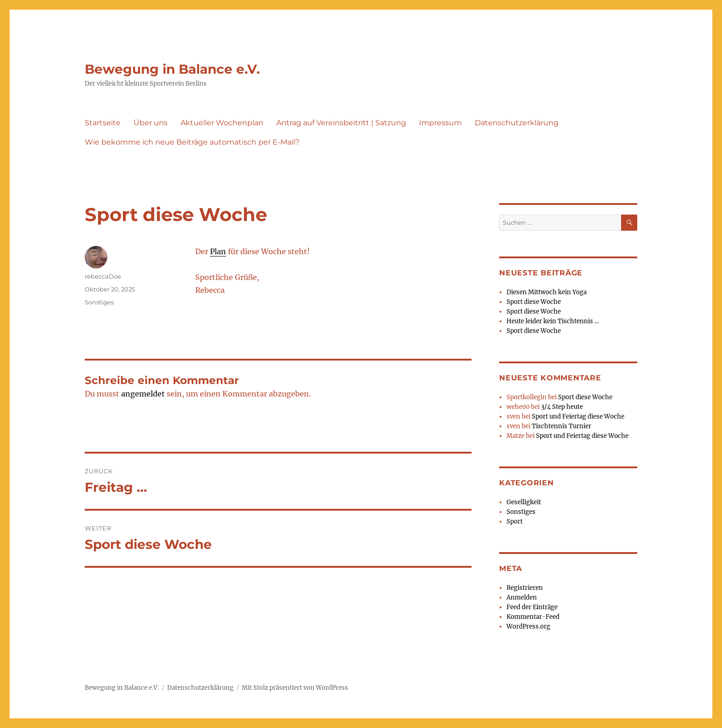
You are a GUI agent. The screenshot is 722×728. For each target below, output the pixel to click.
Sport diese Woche (534, 302)
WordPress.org (528, 626)
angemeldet (143, 394)
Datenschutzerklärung (517, 123)
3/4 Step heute (562, 407)
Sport (515, 521)
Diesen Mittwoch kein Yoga (547, 292)
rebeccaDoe (103, 276)
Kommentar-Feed (533, 617)
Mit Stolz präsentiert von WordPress (295, 688)
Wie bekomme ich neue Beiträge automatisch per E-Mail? (192, 142)
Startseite (103, 123)
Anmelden (522, 597)
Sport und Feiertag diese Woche (578, 416)
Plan (218, 251)
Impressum (440, 123)
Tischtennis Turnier (562, 426)
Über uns (151, 123)
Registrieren (525, 588)
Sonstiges (99, 302)
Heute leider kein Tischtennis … (553, 321)
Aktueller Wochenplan (222, 123)
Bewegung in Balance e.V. (172, 69)
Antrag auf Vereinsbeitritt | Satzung (341, 123)
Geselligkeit (524, 502)
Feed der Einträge (532, 607)
